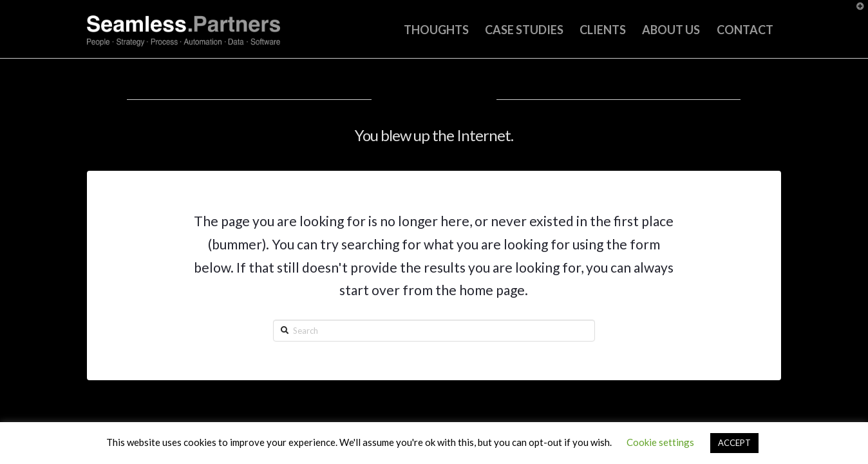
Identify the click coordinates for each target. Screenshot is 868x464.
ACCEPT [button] (734, 443)
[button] (856, 12)
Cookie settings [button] (660, 442)
